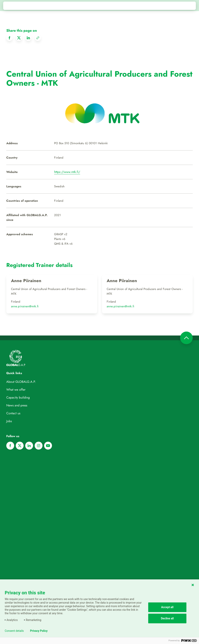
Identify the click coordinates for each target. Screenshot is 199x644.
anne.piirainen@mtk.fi (25, 306)
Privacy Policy (39, 631)
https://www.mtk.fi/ (67, 172)
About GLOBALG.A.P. (21, 382)
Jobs (9, 421)
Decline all (167, 618)
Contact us (13, 413)
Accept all (167, 607)
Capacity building (18, 397)
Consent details (14, 631)
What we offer (16, 390)
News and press (17, 405)
